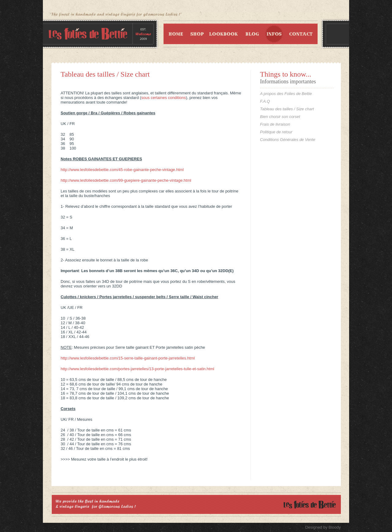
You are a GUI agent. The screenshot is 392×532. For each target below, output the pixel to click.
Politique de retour (276, 132)
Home (175, 34)
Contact (302, 34)
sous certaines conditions (164, 98)
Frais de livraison (275, 124)
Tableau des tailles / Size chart (105, 74)
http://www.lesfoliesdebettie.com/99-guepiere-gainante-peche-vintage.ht (124, 180)
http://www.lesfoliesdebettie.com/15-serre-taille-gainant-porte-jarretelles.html (128, 358)
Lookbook (224, 34)
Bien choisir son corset (280, 117)
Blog (251, 34)
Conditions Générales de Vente (288, 140)
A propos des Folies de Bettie (286, 94)
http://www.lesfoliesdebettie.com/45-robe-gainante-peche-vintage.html (122, 170)
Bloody (335, 527)
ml (189, 180)
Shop (197, 34)
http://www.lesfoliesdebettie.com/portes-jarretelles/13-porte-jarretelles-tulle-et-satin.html (137, 369)
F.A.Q (265, 101)
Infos (274, 34)
